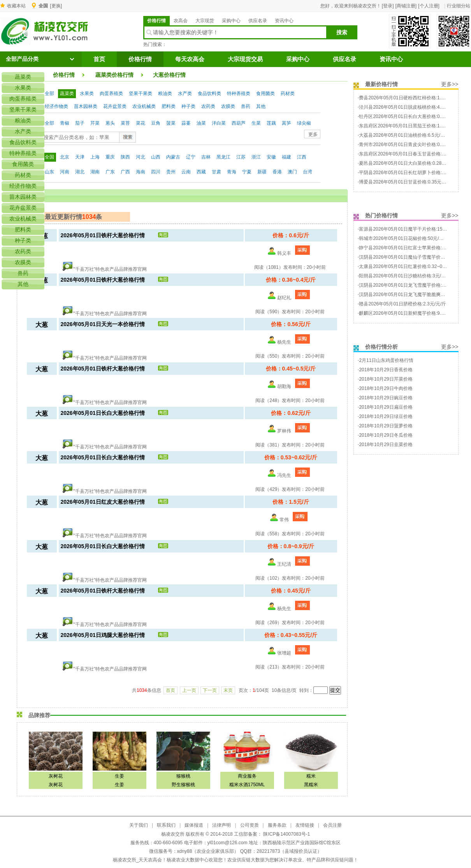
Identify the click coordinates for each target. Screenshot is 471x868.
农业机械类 (144, 106)
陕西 (125, 157)
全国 (49, 157)
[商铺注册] (406, 6)
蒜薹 (186, 123)
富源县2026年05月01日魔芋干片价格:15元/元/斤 (409, 229)
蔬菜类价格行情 (114, 75)
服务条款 (277, 825)
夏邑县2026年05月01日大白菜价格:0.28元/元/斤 (409, 163)
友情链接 (305, 825)
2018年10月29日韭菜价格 (386, 445)
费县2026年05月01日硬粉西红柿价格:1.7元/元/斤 (409, 98)
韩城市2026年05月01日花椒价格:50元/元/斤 (404, 238)
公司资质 (250, 825)
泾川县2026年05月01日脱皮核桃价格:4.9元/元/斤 (409, 107)
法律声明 (221, 825)
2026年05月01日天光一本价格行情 (103, 324)
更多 (313, 134)
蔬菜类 (67, 94)
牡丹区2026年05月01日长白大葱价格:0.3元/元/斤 (409, 116)
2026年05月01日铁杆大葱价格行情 (103, 235)
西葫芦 (239, 123)
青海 (232, 172)
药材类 (288, 94)
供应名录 (258, 21)
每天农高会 (190, 59)
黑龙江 (223, 157)
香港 (277, 172)
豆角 (156, 123)
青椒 (65, 123)
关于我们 (139, 825)
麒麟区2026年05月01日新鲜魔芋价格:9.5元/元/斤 (409, 313)
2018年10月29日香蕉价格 (386, 370)
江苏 (241, 157)
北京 (65, 157)
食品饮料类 (209, 94)
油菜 (201, 123)
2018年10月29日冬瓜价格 (386, 435)
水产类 (185, 94)
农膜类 (228, 106)
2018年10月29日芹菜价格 (386, 379)
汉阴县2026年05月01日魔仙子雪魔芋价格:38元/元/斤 (414, 257)
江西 (302, 157)
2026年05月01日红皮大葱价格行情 (103, 502)
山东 (49, 172)
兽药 (246, 106)
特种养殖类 (239, 94)
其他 (261, 106)
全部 (49, 94)
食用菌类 (265, 94)
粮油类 (165, 94)
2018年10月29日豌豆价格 (386, 398)
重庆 (110, 157)
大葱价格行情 (169, 75)
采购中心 (231, 21)
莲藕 (271, 123)
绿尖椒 (304, 123)
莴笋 (286, 123)
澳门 (292, 172)
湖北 (80, 172)
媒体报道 (194, 825)
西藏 (201, 172)
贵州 (171, 172)
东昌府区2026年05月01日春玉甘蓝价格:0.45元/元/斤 (413, 154)
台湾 (308, 172)
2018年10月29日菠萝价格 (386, 426)
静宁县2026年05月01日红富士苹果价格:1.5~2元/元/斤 (415, 248)
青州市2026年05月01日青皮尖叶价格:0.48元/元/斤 (411, 145)
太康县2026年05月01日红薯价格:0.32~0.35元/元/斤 (412, 266)
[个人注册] (429, 6)
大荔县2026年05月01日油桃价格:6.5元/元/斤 (405, 135)
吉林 (206, 157)
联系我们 (166, 825)
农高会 (181, 21)
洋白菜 (219, 123)
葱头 (110, 123)
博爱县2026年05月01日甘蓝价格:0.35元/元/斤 (406, 182)
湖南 (95, 172)
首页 (99, 59)
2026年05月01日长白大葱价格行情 (103, 413)
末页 (228, 690)
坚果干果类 (141, 94)
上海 (95, 157)
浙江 (256, 157)
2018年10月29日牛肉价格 (386, 388)
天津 (80, 157)
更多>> (450, 84)
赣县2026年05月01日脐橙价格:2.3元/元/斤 (402, 304)
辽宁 (191, 157)
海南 (141, 172)
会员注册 (332, 825)
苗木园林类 (86, 106)
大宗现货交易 (245, 59)
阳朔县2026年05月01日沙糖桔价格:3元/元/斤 (405, 276)
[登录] (388, 6)
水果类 (87, 94)
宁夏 (247, 172)
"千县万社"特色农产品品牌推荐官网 (110, 269)
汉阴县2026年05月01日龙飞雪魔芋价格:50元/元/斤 (411, 285)
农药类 (208, 106)
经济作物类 (56, 106)
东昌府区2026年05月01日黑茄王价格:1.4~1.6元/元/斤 (414, 126)
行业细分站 (459, 6)
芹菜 (95, 123)
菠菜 (171, 123)
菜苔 (125, 123)
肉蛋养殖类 (111, 94)
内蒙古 (173, 157)
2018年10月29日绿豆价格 (386, 416)
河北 (141, 157)
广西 (125, 172)
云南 (186, 172)
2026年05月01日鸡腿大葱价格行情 (103, 635)
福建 (286, 157)
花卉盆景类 (115, 106)
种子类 (188, 106)
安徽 (271, 157)
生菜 (256, 123)
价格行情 (156, 21)
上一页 (189, 690)
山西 (156, 157)
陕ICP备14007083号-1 (286, 834)
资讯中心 (284, 21)
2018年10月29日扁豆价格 (386, 407)
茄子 (80, 123)
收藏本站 (16, 6)
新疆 (262, 172)
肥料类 (169, 106)
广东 (110, 172)
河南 (65, 172)
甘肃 (216, 172)
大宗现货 (205, 21)
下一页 (210, 690)
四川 (156, 172)
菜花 (141, 123)
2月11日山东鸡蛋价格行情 (386, 360)
